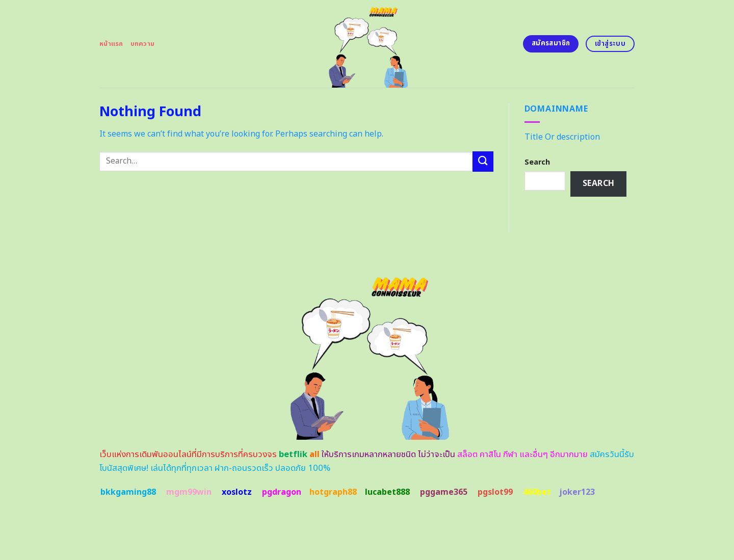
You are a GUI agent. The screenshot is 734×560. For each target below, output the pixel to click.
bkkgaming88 (128, 492)
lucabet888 (387, 492)
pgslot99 (495, 492)
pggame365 (444, 492)
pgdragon (282, 492)
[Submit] (483, 161)
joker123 (577, 492)
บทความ (143, 44)
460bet (537, 492)
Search (537, 162)
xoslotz (237, 492)
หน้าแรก (111, 44)
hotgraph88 (333, 492)
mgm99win (189, 492)
